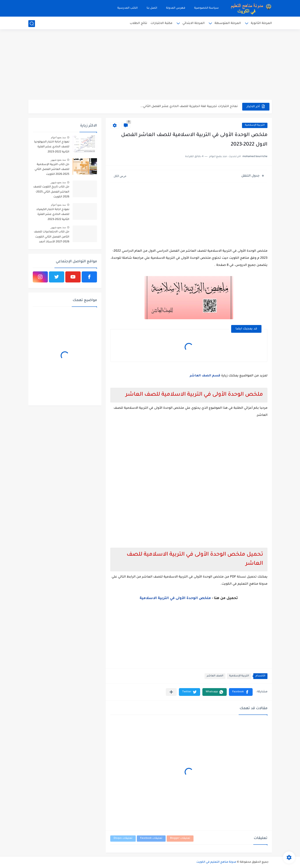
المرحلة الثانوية (261, 23)
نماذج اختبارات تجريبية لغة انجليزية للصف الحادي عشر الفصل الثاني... (189, 106)
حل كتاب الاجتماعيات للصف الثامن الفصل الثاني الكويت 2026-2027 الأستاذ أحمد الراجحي (52, 238)
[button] (241, 692)
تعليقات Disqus (123, 838)
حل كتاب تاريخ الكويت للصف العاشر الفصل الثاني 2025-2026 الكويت (51, 192)
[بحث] (32, 24)
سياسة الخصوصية (206, 8)
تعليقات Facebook (151, 838)
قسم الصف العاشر (205, 376)
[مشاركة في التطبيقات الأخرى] (171, 692)
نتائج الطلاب (138, 23)
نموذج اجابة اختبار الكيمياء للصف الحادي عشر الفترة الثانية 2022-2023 (53, 215)
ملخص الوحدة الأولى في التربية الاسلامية (175, 598)
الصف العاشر (215, 676)
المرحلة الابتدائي (194, 23)
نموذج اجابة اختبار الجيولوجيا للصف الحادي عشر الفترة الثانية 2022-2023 (52, 147)
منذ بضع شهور (58, 160)
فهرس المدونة (176, 8)
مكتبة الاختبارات (162, 23)
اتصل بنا (152, 8)
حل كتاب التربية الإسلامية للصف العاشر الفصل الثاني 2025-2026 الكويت (52, 170)
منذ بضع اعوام (58, 137)
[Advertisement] (150, 65)
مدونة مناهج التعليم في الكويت (216, 862)
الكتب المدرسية (128, 8)
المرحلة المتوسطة (228, 23)
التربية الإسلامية (255, 125)
